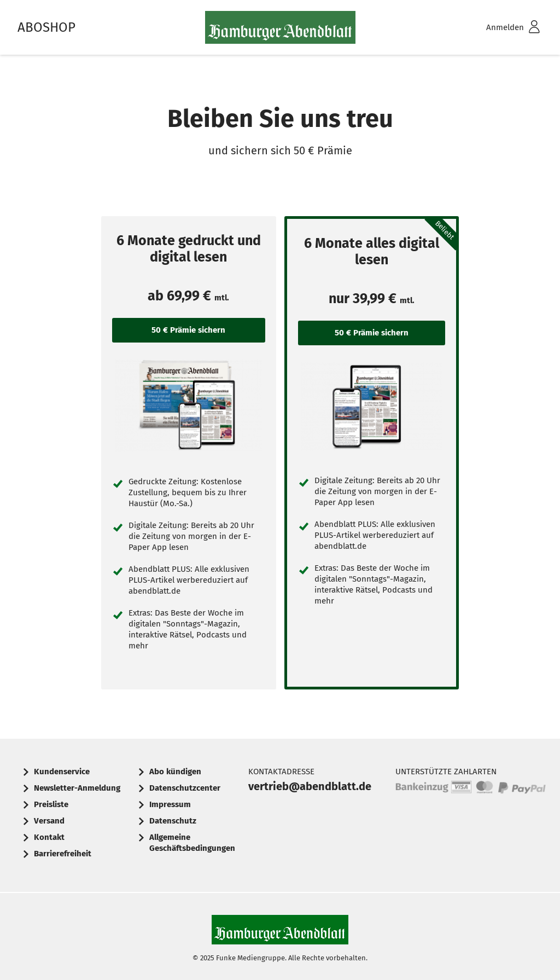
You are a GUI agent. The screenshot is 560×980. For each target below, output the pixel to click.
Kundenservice (62, 772)
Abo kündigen (175, 772)
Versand (49, 821)
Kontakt (49, 837)
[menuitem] (499, 28)
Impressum (170, 804)
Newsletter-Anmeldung (77, 788)
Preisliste (51, 804)
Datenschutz (173, 821)
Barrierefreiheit (63, 854)
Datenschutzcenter (185, 788)
